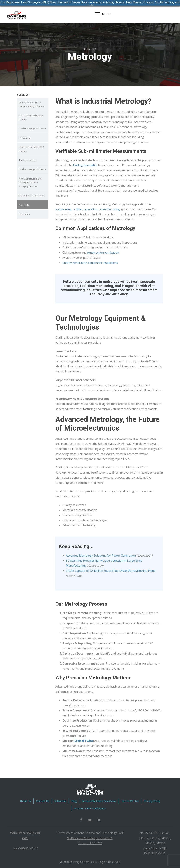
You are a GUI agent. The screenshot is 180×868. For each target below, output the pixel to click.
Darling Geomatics (85, 165)
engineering (63, 209)
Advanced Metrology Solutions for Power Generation (101, 556)
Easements (24, 214)
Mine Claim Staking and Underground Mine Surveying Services (30, 183)
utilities (78, 209)
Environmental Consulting (31, 196)
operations (91, 209)
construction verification (103, 253)
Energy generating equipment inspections (90, 263)
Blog (74, 801)
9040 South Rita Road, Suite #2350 (90, 838)
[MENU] (103, 14)
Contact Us (43, 801)
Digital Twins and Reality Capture (31, 118)
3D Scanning (25, 138)
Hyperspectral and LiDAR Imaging (31, 149)
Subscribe (60, 801)
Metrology (24, 205)
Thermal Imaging (27, 160)
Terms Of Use (130, 801)
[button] (81, 820)
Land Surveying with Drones (33, 129)
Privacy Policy (152, 801)
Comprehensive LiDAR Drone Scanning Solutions (31, 105)
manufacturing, (110, 209)
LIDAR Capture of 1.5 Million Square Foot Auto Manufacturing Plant (110, 571)
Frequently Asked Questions (99, 801)
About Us (25, 801)
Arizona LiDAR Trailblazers (90, 808)
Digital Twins (84, 741)
